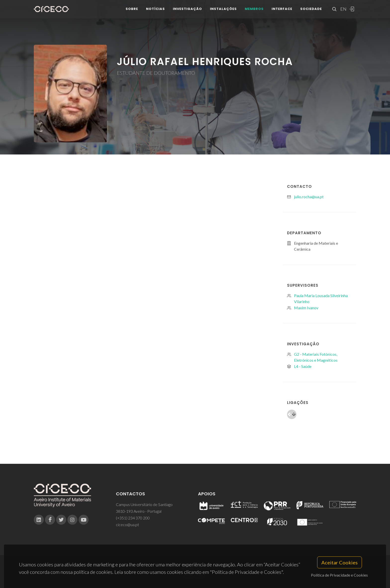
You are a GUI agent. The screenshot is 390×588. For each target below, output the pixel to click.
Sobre (132, 12)
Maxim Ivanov (306, 308)
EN (343, 12)
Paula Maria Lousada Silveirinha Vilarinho (321, 298)
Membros (254, 12)
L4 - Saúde (303, 366)
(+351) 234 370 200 (133, 518)
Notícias (155, 12)
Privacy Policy (195, 575)
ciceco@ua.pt (127, 525)
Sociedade (311, 12)
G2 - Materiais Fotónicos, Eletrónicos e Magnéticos (316, 357)
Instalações (223, 12)
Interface (282, 12)
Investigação (187, 12)
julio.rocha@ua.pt (309, 197)
